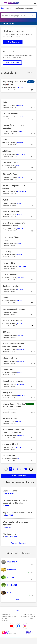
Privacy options (6, 615)
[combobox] (17, 16)
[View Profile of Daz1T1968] (19, 166)
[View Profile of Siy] (18, 459)
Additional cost (9, 151)
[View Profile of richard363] (9, 493)
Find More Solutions (18, 543)
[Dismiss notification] (34, 8)
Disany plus (7, 392)
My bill (5, 200)
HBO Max (6, 332)
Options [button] (29, 73)
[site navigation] (2, 3)
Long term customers (11, 211)
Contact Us (32, 618)
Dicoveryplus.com (10, 418)
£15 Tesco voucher (10, 114)
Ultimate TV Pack (10, 174)
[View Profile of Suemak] (20, 324)
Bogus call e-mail (10, 491)
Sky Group (5, 620)
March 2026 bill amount (12, 321)
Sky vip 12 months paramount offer (18, 512)
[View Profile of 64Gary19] (20, 229)
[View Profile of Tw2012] (19, 243)
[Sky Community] (12, 3)
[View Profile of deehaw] (8, 527)
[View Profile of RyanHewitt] (21, 278)
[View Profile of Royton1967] (21, 350)
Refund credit (8, 369)
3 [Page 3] (17, 469)
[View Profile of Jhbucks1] (20, 301)
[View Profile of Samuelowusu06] (11, 537)
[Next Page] (31, 469)
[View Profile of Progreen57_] (21, 436)
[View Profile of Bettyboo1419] (22, 192)
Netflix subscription (11, 286)
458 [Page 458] (25, 469)
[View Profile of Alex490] (20, 255)
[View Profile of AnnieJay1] (19, 203)
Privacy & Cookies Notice (9, 616)
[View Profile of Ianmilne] (19, 422)
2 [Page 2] (14, 469)
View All (18, 600)
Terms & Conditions (30, 615)
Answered (30, 404)
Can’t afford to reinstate (13, 381)
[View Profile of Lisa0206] (20, 117)
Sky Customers (9, 534)
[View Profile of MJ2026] (19, 373)
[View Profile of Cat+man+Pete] (22, 154)
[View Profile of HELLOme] (20, 289)
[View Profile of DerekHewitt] (21, 335)
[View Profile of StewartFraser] (22, 266)
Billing (5, 139)
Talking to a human (10, 358)
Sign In (35, 3)
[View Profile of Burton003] (20, 384)
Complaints (5, 618)
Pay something (9, 263)
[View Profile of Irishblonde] (21, 361)
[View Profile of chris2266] (20, 105)
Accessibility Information (28, 616)
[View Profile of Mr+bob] (19, 447)
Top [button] (20, 610)
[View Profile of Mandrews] (20, 177)
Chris (5, 102)
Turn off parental (9, 274)
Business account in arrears (14, 309)
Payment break (9, 455)
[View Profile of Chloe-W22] (20, 88)
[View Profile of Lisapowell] (20, 131)
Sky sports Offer (10, 444)
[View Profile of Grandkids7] (21, 143)
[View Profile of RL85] (19, 312)
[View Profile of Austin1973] (20, 215)
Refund (5, 298)
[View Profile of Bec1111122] (9, 515)
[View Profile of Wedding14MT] (21, 396)
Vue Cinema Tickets (11, 163)
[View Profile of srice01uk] (21, 410)
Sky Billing (7, 251)
